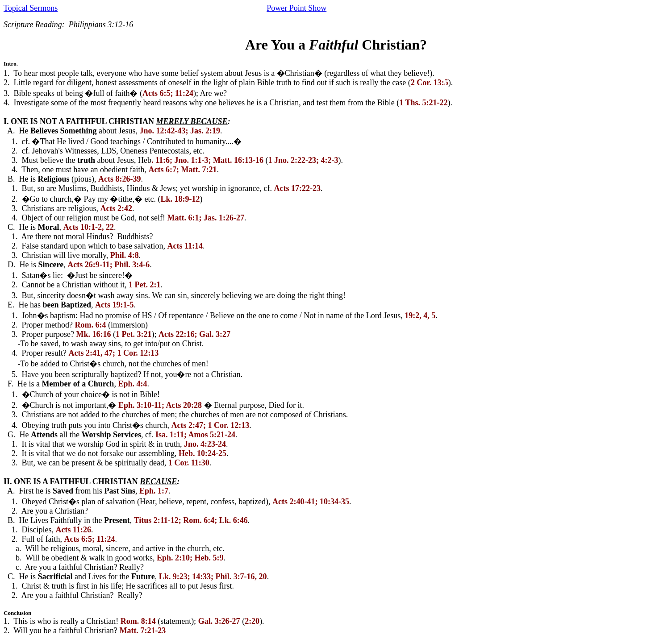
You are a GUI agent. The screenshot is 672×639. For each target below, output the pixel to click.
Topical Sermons (31, 8)
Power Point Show (296, 8)
